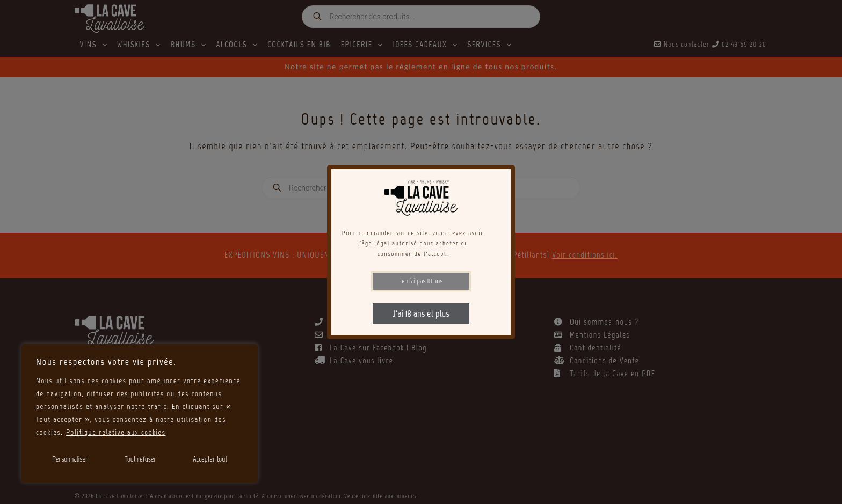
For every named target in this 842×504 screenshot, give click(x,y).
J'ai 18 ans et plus (421, 313)
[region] (140, 413)
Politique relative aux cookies (117, 432)
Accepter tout (210, 459)
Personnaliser (70, 459)
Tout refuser (140, 459)
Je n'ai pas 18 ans (421, 281)
